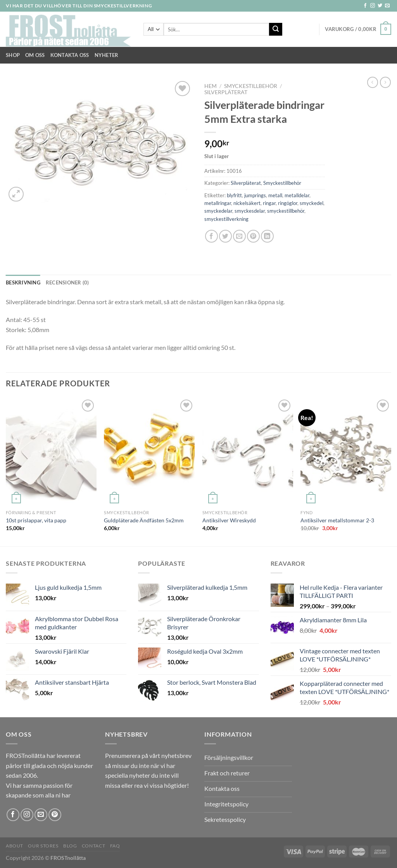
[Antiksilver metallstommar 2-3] (346, 452)
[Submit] (276, 29)
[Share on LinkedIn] (267, 236)
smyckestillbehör (286, 211)
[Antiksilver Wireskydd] (248, 452)
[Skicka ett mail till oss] (387, 6)
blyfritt (234, 195)
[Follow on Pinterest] (55, 815)
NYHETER (107, 55)
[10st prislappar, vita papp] (51, 452)
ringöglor (288, 203)
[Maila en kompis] (239, 236)
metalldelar (297, 195)
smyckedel (312, 203)
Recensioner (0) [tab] (67, 282)
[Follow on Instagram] (373, 6)
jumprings (255, 195)
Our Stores (43, 846)
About (15, 846)
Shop (13, 55)
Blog (70, 846)
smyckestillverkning (226, 219)
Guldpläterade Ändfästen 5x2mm (144, 520)
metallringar (218, 203)
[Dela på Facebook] (211, 236)
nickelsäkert (247, 203)
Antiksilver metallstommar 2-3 (337, 520)
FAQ (115, 846)
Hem (211, 86)
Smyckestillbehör (251, 86)
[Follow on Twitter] (380, 6)
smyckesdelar (250, 211)
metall (275, 195)
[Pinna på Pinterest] (253, 236)
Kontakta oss (70, 55)
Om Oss (35, 55)
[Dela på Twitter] (225, 236)
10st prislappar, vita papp (36, 520)
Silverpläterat (226, 92)
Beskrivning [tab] (23, 282)
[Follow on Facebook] (365, 6)
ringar (269, 203)
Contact (93, 846)
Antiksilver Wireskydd (229, 520)
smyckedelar (218, 211)
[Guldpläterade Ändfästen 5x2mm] (149, 452)
